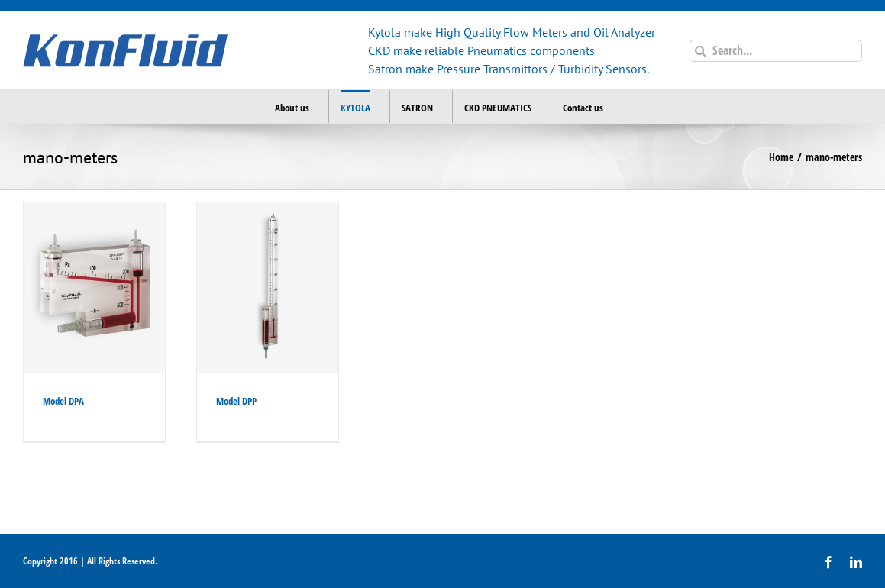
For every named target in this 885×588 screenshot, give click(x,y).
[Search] (701, 51)
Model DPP (236, 401)
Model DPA (63, 401)
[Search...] (776, 51)
